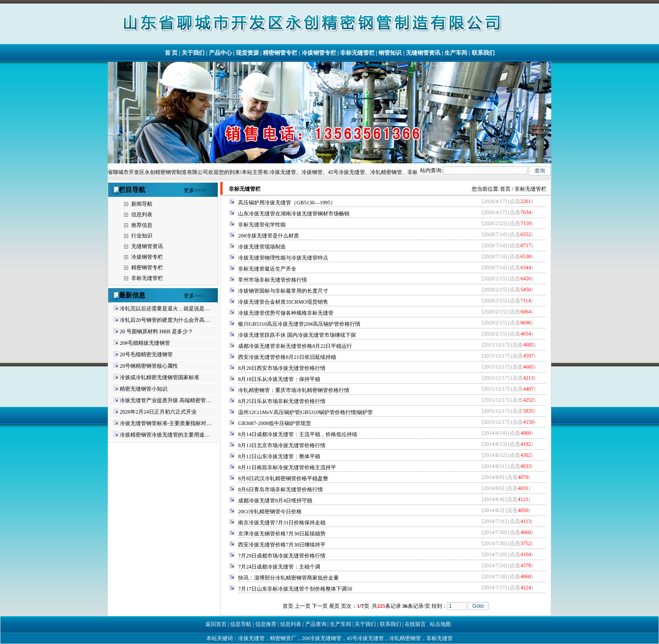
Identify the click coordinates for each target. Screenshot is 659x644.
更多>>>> (195, 190)
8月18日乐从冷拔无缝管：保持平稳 (279, 379)
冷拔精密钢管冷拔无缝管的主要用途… (165, 435)
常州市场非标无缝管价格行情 (273, 280)
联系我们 (483, 53)
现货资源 (247, 53)
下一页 (320, 606)
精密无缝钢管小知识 (144, 389)
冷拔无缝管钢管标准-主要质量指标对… (166, 423)
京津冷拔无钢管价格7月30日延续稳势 (282, 534)
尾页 (334, 606)
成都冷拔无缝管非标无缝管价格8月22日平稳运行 (295, 346)
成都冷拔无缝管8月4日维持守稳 (275, 501)
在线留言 (415, 624)
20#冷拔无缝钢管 (322, 638)
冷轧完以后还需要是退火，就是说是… (165, 309)
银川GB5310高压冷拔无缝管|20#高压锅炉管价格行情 (299, 324)
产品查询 (316, 624)
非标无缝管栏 (357, 53)
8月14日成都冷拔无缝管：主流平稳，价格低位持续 (298, 434)
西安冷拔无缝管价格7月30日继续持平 (282, 545)
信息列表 (142, 215)
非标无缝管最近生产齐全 (267, 269)
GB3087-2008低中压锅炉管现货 (275, 423)
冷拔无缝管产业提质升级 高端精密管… (165, 400)
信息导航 (241, 624)
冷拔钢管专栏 (319, 53)
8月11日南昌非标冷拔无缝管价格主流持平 (287, 467)
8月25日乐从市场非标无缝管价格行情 (282, 401)
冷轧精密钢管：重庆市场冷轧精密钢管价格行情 (294, 390)
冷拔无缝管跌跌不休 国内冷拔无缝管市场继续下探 (297, 335)
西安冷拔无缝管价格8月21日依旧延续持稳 (287, 357)
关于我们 (193, 53)
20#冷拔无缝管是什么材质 (269, 236)
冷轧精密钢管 (405, 638)
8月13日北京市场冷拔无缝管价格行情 (282, 445)
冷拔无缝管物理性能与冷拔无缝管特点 (283, 258)
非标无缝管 (439, 638)
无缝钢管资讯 (423, 53)
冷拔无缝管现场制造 (262, 247)
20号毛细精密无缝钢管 (146, 354)
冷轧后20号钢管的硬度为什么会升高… (165, 320)
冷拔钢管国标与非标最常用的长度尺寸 (283, 291)
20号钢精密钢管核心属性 (149, 366)
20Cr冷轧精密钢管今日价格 (270, 512)
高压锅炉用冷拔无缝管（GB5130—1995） (287, 203)
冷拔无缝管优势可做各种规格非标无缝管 (286, 313)
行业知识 (142, 236)
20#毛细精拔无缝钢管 (145, 343)
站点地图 (440, 624)
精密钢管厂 (283, 638)
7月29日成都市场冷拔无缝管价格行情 (282, 556)
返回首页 (216, 624)
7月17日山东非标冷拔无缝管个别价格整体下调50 (295, 589)
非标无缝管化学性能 (262, 225)
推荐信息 (142, 225)
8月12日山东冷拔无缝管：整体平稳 (279, 456)
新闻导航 (142, 204)
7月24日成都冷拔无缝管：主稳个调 (279, 567)
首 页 (171, 53)
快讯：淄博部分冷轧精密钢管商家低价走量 (288, 578)
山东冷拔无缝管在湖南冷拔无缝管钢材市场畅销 (294, 214)
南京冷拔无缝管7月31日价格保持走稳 (282, 523)
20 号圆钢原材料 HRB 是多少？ (156, 331)
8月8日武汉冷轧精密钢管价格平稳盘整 (283, 478)
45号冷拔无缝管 (365, 638)
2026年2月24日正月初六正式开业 (158, 412)
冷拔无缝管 (251, 638)
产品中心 (220, 53)
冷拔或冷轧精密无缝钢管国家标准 (159, 377)
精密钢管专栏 (280, 53)
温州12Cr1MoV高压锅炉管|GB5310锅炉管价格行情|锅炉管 (305, 412)
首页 (505, 189)
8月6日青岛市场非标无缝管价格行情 (280, 490)
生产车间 (456, 53)
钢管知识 (390, 53)
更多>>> (193, 296)
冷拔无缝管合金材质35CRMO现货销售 (283, 302)
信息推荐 (266, 624)
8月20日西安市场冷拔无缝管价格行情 (282, 368)
